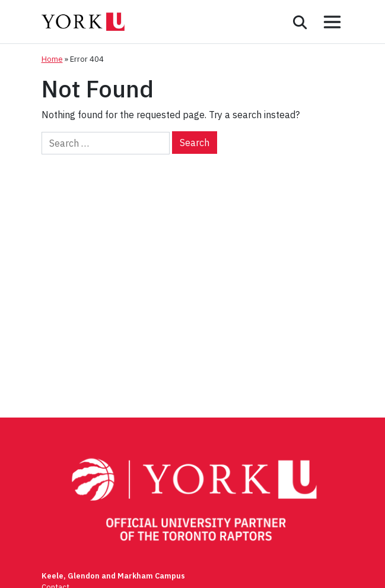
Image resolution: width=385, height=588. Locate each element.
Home (52, 59)
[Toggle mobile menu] (332, 22)
